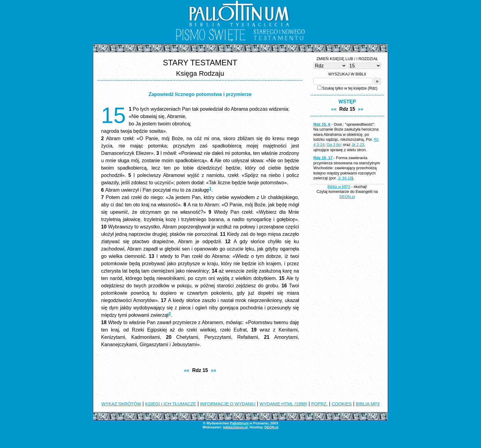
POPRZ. (320, 404)
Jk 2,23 (358, 145)
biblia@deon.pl (235, 427)
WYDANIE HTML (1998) (283, 404)
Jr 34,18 (345, 178)
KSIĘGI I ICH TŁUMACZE (171, 404)
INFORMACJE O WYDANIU (228, 404)
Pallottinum (239, 423)
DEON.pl (347, 197)
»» (214, 370)
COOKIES (342, 404)
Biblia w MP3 (339, 187)
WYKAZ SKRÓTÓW (121, 404)
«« (187, 370)
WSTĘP (347, 102)
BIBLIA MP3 (368, 404)
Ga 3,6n (334, 145)
